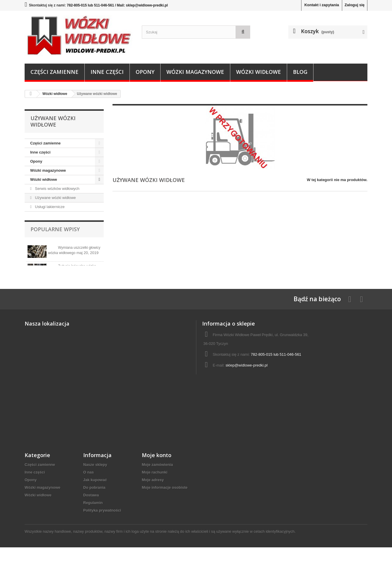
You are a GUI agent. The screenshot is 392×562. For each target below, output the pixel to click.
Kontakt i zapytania (322, 5)
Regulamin (93, 517)
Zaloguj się (354, 5)
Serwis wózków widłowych (57, 189)
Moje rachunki (155, 487)
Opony (145, 72)
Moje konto (157, 470)
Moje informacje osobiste (165, 502)
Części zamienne (54, 72)
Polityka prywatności (102, 525)
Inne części (107, 72)
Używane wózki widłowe (55, 198)
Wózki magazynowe (195, 72)
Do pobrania (94, 502)
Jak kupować (95, 494)
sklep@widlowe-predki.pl (247, 380)
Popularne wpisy (55, 229)
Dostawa (91, 510)
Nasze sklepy (95, 479)
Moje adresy (153, 494)
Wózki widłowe (259, 72)
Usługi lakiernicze (49, 207)
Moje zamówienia (157, 479)
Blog (300, 72)
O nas (88, 487)
